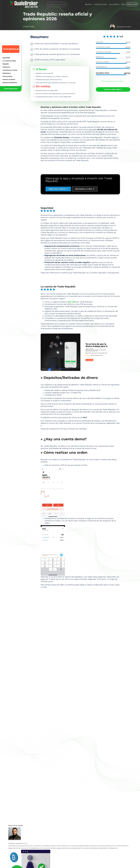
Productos (6, 67)
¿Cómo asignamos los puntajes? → (113, 81)
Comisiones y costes (10, 70)
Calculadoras (114, 4)
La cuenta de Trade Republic (9, 62)
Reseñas (88, 4)
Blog (123, 4)
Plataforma (7, 73)
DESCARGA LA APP (85, 188)
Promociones (7, 76)
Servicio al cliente (9, 79)
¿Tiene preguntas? (11, 89)
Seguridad (6, 58)
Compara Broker (100, 4)
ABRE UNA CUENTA (58, 188)
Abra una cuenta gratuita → (80, 435)
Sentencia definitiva (10, 83)
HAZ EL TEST (132, 4)
